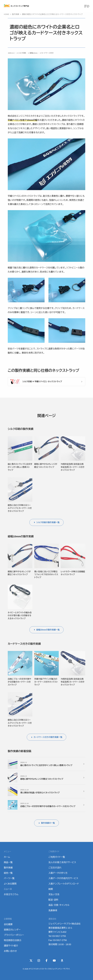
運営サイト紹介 (11, 946)
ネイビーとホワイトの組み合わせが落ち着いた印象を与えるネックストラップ (20, 619)
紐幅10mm (34, 53)
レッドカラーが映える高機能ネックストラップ (73, 577)
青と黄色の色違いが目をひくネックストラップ (40, 793)
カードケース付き (47, 53)
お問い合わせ (10, 951)
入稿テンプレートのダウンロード (64, 884)
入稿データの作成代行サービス (63, 878)
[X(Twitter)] (31, 961)
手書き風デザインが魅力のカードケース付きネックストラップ (46, 686)
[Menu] (87, 6)
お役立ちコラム (11, 894)
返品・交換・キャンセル (59, 905)
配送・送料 (53, 900)
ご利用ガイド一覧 (57, 857)
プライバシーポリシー (14, 935)
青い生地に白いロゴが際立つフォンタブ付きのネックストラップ (46, 578)
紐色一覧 (8, 873)
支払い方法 (54, 894)
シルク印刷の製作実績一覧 (48, 522)
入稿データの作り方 (58, 873)
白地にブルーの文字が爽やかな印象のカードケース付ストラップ (19, 686)
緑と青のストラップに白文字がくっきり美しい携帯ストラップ (20, 471)
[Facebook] (46, 961)
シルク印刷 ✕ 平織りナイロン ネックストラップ (42, 381)
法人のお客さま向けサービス (62, 862)
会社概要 (8, 924)
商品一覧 (8, 862)
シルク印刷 (22, 53)
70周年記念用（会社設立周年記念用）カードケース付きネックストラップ (73, 471)
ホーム (7, 857)
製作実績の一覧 (48, 823)
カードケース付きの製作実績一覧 (48, 737)
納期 (51, 889)
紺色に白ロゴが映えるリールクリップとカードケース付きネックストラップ (20, 512)
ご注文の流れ (55, 868)
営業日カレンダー (12, 930)
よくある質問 (10, 884)
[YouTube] (54, 961)
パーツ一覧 (9, 878)
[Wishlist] (62, 961)
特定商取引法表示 (13, 940)
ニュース (8, 889)
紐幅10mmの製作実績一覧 (48, 630)
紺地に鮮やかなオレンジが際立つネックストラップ (46, 469)
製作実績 (8, 868)
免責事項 (53, 910)
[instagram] (39, 961)
